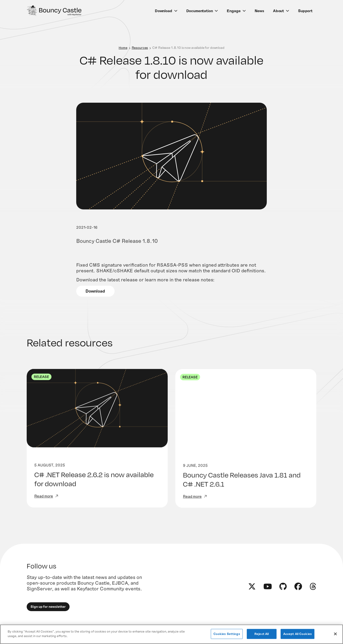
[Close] (335, 634)
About (278, 11)
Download (164, 11)
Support (305, 11)
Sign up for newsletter (48, 614)
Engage (234, 11)
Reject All (262, 634)
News (259, 11)
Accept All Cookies (298, 634)
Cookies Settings (227, 634)
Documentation (200, 11)
